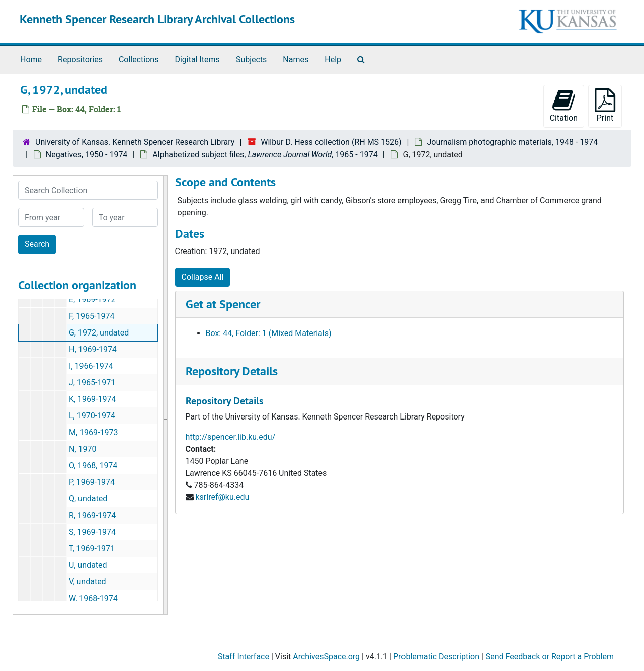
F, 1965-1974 (92, 316)
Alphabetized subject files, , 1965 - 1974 (265, 155)
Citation (564, 105)
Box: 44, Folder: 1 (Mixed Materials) (269, 333)
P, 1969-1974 (92, 482)
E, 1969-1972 (92, 300)
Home (31, 60)
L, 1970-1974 (92, 416)
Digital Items (197, 60)
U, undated (88, 565)
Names (296, 60)
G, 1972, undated (99, 333)
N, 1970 (83, 449)
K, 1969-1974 (93, 399)
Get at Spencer (223, 304)
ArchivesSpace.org (326, 657)
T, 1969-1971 (92, 549)
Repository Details (232, 371)
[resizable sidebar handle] (165, 395)
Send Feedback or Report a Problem (550, 657)
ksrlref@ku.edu (222, 497)
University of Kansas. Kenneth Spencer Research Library (135, 142)
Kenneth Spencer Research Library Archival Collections (157, 19)
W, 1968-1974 (93, 598)
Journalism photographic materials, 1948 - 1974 (512, 142)
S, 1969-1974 (92, 532)
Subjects (251, 60)
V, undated (88, 582)
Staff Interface (244, 657)
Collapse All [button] (203, 277)
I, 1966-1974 (91, 366)
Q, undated (88, 499)
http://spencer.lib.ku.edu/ (231, 437)
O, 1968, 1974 (93, 466)
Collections (139, 60)
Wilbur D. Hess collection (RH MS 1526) (331, 142)
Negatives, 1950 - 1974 (87, 155)
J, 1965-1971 (92, 383)
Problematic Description (436, 657)
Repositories (80, 60)
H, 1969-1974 (93, 349)
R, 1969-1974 (92, 515)
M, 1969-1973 (93, 432)
